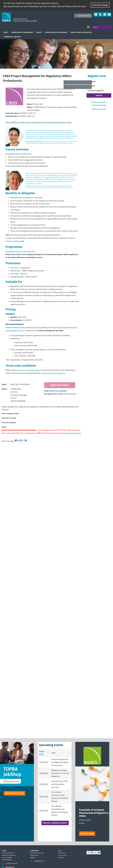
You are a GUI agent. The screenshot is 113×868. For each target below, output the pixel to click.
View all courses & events (55, 823)
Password (91, 86)
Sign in (95, 27)
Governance (62, 853)
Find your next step (14, 793)
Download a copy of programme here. (21, 251)
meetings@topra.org (14, 330)
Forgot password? (99, 105)
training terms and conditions (30, 370)
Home (60, 851)
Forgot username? (98, 102)
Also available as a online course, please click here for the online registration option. (39, 122)
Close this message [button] (100, 5)
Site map (61, 857)
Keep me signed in (96, 90)
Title (53, 753)
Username (91, 81)
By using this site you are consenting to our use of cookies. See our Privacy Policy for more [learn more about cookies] (45, 6)
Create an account (99, 109)
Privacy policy (62, 855)
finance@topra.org (73, 433)
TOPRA (24, 19)
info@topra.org (10, 867)
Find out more (87, 834)
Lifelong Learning (13, 241)
